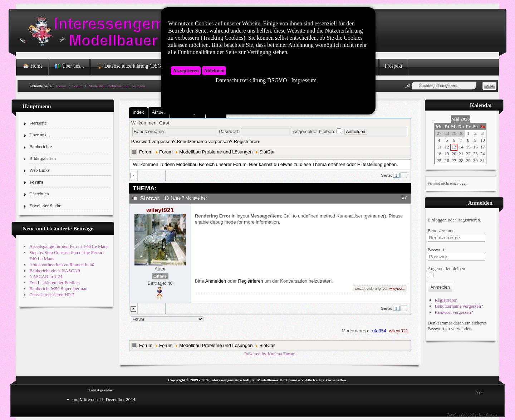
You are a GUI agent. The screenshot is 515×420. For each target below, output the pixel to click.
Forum (36, 182)
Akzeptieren (186, 71)
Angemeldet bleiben (447, 268)
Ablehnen (214, 71)
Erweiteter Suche (45, 206)
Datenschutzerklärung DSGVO (251, 80)
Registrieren (246, 141)
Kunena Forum (281, 354)
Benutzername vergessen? (205, 141)
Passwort (436, 250)
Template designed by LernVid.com (472, 414)
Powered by (255, 354)
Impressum (304, 80)
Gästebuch (39, 194)
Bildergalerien (43, 158)
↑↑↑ (480, 393)
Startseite (38, 123)
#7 (404, 197)
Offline (160, 276)
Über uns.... (40, 135)
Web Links (39, 170)
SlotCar (267, 152)
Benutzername (441, 231)
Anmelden (216, 281)
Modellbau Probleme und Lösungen (216, 152)
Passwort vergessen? (153, 141)
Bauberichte (41, 146)
